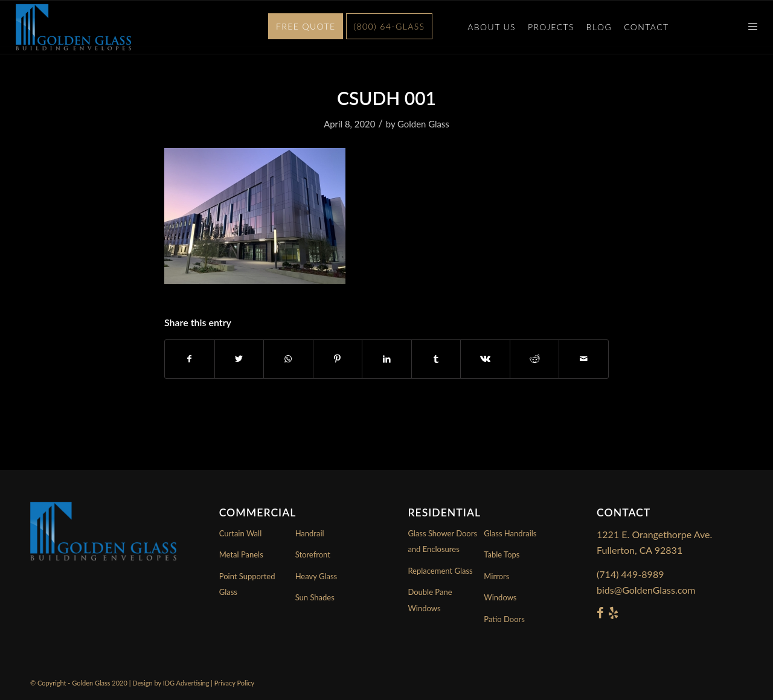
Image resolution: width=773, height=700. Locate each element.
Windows (500, 597)
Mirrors (496, 576)
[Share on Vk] (485, 359)
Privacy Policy (234, 683)
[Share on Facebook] (190, 359)
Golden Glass (423, 124)
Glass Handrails (510, 533)
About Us (492, 27)
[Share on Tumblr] (436, 359)
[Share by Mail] (584, 359)
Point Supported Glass (247, 584)
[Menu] (749, 27)
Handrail (310, 533)
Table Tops (502, 554)
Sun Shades (315, 597)
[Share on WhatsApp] (288, 359)
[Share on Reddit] (535, 359)
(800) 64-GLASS (390, 26)
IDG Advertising (186, 683)
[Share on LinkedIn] (387, 359)
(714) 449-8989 (630, 574)
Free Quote (306, 26)
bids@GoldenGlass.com (646, 590)
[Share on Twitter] (239, 359)
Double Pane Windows (430, 600)
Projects (551, 27)
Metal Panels (241, 554)
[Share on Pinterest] (338, 359)
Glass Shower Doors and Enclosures (442, 541)
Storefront (313, 554)
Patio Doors (504, 619)
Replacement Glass (440, 571)
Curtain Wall (241, 533)
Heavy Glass (316, 576)
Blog (599, 27)
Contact (646, 27)
